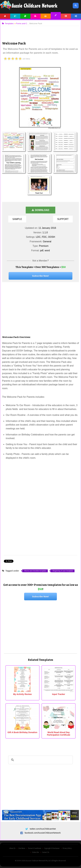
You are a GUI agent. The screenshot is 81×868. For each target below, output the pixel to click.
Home (5, 16)
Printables (46, 16)
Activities (36, 16)
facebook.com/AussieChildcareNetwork (43, 833)
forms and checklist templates (36, 571)
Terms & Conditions (35, 848)
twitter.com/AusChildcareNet (43, 829)
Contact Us (45, 852)
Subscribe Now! (40, 276)
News (15, 16)
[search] (40, 760)
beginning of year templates (63, 571)
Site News (22, 848)
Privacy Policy (67, 848)
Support (63, 219)
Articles (25, 16)
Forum (66, 16)
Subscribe (35, 852)
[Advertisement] (41, 31)
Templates (56, 15)
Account (76, 16)
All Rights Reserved (58, 861)
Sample (17, 219)
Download (40, 210)
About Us (12, 848)
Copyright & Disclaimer (52, 848)
